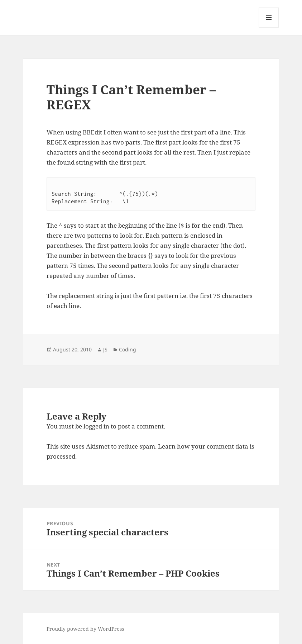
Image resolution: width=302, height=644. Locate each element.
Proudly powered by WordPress (85, 629)
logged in (96, 426)
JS (105, 349)
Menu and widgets (269, 27)
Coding (128, 349)
